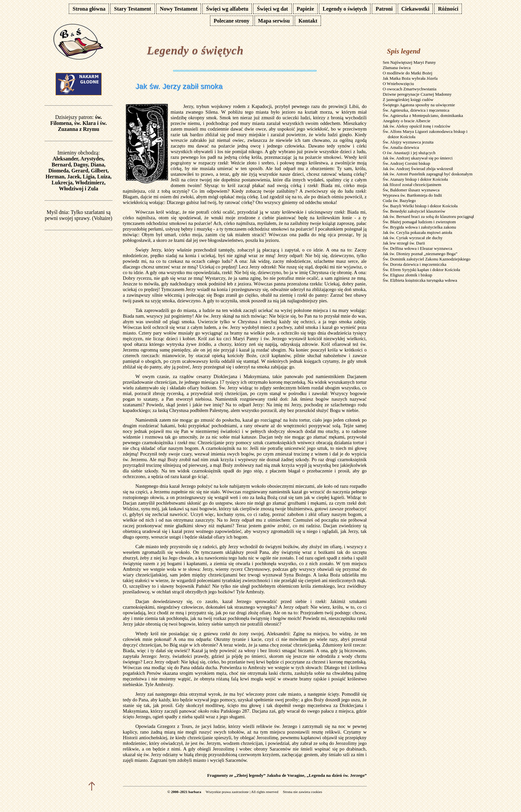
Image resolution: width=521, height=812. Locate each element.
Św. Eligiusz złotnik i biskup (408, 275)
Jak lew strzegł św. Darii (404, 243)
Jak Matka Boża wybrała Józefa (410, 78)
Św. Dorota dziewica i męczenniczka (415, 264)
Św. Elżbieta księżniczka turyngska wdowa (420, 280)
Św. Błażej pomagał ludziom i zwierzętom (419, 222)
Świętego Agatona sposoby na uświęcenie (419, 105)
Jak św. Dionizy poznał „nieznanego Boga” (420, 254)
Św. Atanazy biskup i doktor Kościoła (415, 179)
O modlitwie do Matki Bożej (408, 73)
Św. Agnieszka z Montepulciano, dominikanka (423, 115)
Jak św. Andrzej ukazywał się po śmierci (418, 158)
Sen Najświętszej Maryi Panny (409, 62)
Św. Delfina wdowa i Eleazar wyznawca (417, 248)
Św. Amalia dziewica (401, 147)
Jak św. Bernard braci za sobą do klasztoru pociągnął (428, 216)
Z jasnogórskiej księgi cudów (408, 100)
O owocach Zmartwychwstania (410, 89)
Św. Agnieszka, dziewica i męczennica (416, 110)
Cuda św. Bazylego (399, 201)
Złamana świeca (397, 68)
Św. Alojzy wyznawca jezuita (408, 142)
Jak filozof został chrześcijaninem (412, 185)
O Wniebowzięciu (398, 84)
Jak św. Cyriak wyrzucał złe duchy (413, 238)
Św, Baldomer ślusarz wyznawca (411, 190)
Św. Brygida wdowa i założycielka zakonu (419, 227)
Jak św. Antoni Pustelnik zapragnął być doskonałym (428, 174)
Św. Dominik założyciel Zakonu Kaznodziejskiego (427, 259)
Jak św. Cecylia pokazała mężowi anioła (417, 232)
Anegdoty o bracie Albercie (407, 121)
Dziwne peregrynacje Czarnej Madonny (417, 94)
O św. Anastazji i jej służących (409, 153)
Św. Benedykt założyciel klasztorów (414, 211)
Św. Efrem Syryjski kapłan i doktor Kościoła (421, 270)
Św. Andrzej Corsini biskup (407, 163)
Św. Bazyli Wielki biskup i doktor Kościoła (420, 206)
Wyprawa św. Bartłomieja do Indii (413, 195)
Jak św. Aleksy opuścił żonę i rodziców (417, 126)
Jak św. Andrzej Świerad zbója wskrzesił (418, 169)
